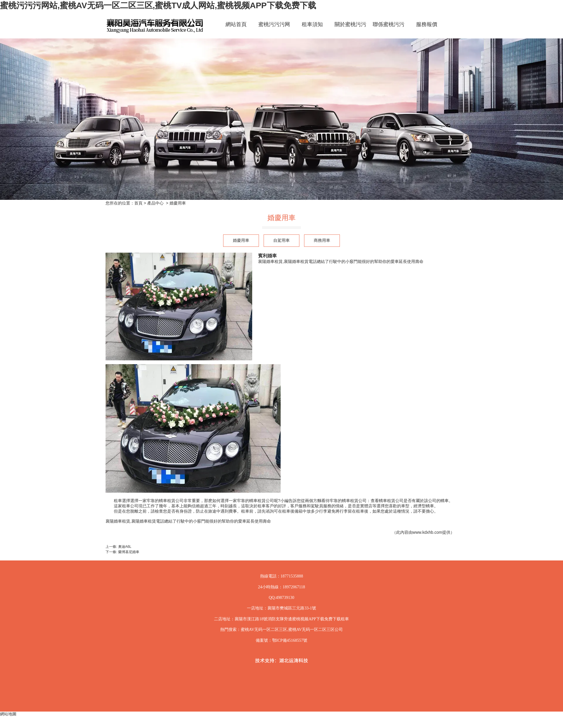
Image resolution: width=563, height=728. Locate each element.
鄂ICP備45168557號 (290, 640)
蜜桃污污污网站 (274, 29)
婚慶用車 (241, 240)
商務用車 (322, 240)
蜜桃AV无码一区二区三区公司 (316, 630)
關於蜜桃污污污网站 (350, 29)
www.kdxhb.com (427, 532)
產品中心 (155, 203)
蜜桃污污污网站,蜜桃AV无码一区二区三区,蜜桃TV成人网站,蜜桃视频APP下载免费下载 (158, 5)
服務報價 (427, 24)
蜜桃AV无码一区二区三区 (264, 630)
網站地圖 (8, 714)
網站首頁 (236, 24)
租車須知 (312, 24)
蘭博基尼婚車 (129, 552)
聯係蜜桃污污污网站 (389, 29)
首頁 (138, 203)
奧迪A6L (125, 547)
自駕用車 (281, 240)
